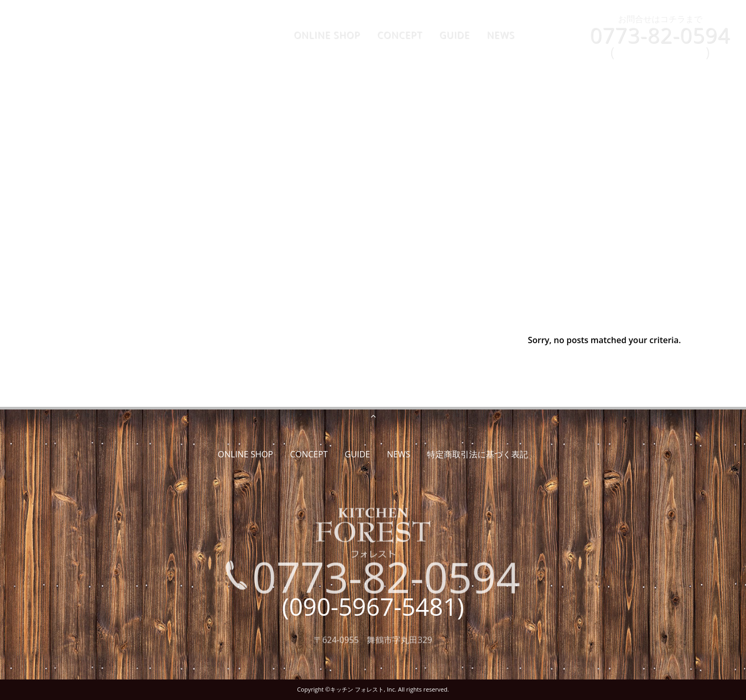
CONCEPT (400, 35)
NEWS (501, 35)
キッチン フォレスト (357, 689)
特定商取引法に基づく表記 (478, 454)
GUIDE (455, 35)
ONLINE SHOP (327, 35)
